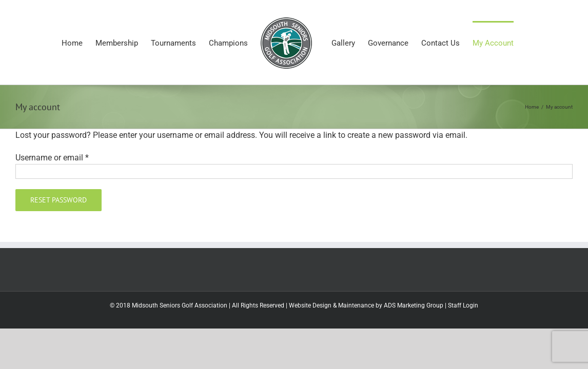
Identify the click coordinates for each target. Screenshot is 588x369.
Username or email (52, 158)
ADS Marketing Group (414, 305)
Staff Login (463, 305)
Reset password (58, 200)
